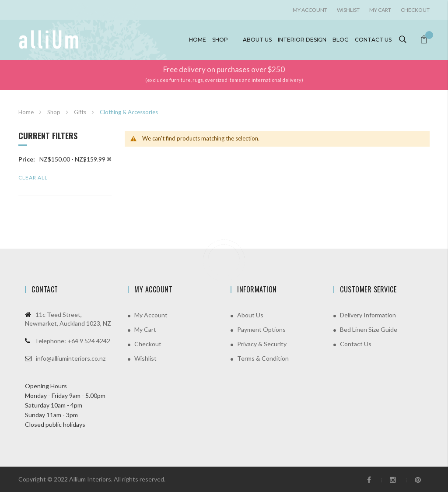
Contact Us (356, 344)
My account (310, 10)
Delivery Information (368, 315)
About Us (250, 315)
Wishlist (348, 10)
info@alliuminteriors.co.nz (71, 358)
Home (198, 40)
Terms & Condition (263, 358)
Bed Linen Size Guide (369, 329)
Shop (220, 40)
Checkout (415, 10)
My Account (151, 315)
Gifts (81, 112)
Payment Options (261, 329)
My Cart (380, 10)
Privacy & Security (262, 344)
